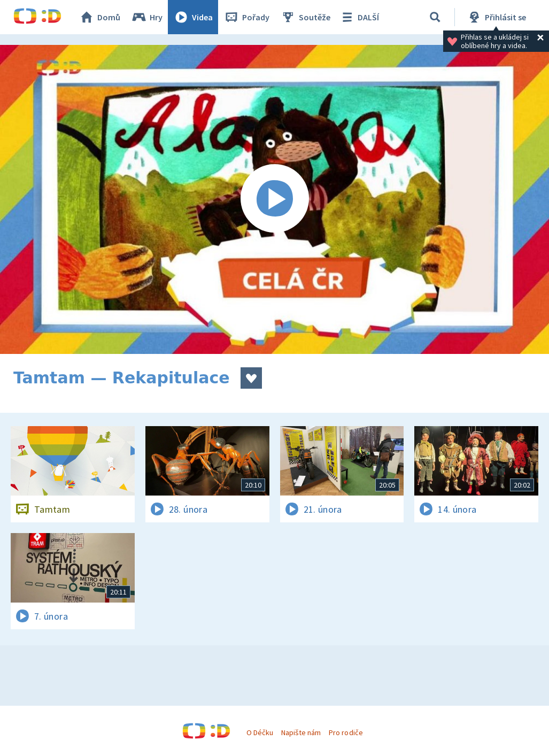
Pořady (246, 17)
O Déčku (260, 732)
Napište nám (301, 732)
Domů (99, 17)
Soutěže (305, 17)
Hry (147, 17)
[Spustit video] (274, 199)
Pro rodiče (346, 732)
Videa (193, 17)
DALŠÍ (359, 17)
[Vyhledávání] (435, 17)
